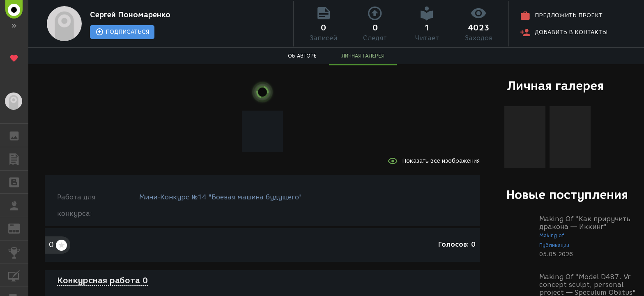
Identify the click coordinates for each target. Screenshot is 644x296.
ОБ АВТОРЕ (302, 56)
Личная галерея (555, 86)
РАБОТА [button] (18, 205)
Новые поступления (567, 195)
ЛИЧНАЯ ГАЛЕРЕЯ (363, 56)
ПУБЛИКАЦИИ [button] (18, 159)
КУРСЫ (18, 275)
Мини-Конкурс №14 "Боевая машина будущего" (221, 197)
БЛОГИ (18, 182)
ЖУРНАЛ (18, 228)
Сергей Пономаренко (130, 15)
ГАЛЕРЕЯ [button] (18, 135)
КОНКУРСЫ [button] (18, 252)
